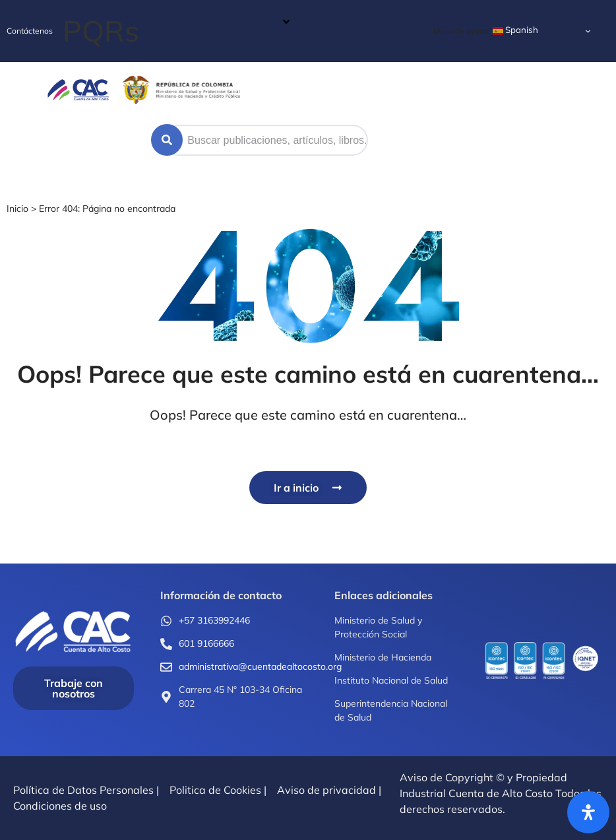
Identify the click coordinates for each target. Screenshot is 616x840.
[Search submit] (167, 140)
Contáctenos (30, 31)
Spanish (515, 30)
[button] (177, 31)
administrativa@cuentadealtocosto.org (260, 666)
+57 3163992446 (214, 620)
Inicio (17, 209)
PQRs (101, 31)
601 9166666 (206, 643)
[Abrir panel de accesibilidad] (588, 812)
